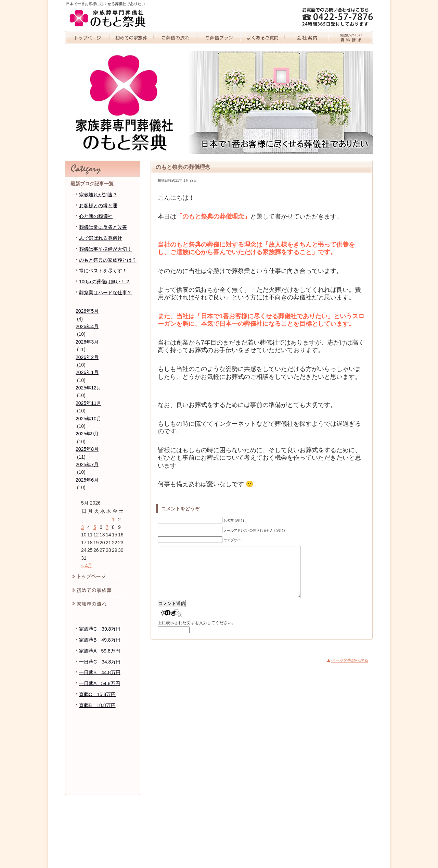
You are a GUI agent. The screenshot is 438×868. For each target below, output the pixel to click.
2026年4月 (87, 326)
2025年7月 (87, 464)
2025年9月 (87, 434)
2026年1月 (87, 372)
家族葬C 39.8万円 (100, 629)
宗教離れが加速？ (98, 195)
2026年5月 (87, 311)
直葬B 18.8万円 (97, 705)
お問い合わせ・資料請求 (351, 38)
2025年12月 (88, 388)
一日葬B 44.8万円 (100, 672)
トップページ (87, 38)
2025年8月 (87, 449)
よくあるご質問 (263, 38)
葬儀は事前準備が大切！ (105, 249)
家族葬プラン (219, 38)
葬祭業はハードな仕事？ (105, 293)
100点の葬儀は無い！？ (105, 282)
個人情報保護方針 (103, 773)
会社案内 (307, 38)
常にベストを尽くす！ (103, 271)
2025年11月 (88, 403)
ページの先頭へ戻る (350, 671)
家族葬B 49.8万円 (100, 640)
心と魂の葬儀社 (96, 216)
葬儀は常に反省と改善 (103, 227)
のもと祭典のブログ (103, 759)
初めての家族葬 (131, 38)
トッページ (103, 576)
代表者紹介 (103, 746)
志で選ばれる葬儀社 (101, 238)
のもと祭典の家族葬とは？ (108, 260)
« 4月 (87, 566)
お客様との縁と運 (98, 206)
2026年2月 (87, 357)
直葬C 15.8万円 (97, 694)
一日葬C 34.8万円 (100, 662)
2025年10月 (88, 419)
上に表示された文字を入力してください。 (197, 633)
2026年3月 (87, 342)
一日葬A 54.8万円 (100, 683)
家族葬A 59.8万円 (100, 651)
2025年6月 (87, 480)
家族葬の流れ (175, 38)
